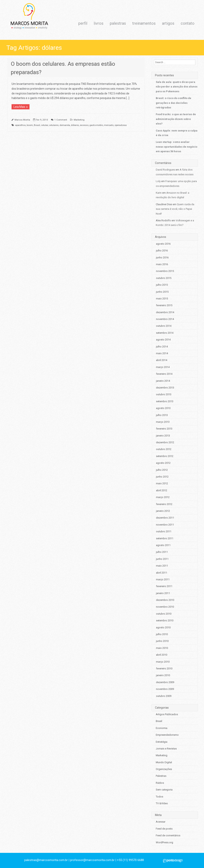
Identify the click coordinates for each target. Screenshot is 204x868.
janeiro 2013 (163, 436)
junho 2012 (162, 477)
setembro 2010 (165, 620)
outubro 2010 (164, 614)
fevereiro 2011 (164, 586)
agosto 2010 (163, 627)
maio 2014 (162, 353)
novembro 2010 (165, 607)
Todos (159, 797)
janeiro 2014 (163, 381)
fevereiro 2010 (164, 668)
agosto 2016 (163, 244)
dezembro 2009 (165, 682)
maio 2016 (162, 264)
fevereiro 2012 (164, 504)
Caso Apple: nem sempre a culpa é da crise (177, 133)
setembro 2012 (165, 456)
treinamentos (144, 23)
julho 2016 (162, 251)
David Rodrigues (165, 170)
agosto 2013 (163, 408)
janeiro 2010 (163, 675)
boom (30, 125)
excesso (84, 125)
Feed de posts (164, 829)
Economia (162, 728)
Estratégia (162, 742)
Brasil (37, 125)
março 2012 (163, 497)
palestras (118, 23)
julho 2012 (162, 470)
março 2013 (163, 422)
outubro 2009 (164, 696)
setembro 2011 (165, 538)
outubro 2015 (164, 278)
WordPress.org (164, 842)
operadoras (121, 125)
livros (99, 23)
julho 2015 (162, 285)
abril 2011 (162, 573)
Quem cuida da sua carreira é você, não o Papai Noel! (175, 209)
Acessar (161, 822)
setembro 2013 (165, 401)
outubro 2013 (164, 394)
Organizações (164, 769)
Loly (158, 181)
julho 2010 (162, 634)
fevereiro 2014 (164, 374)
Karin (159, 193)
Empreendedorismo (167, 735)
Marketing (79, 120)
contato (188, 23)
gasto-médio (96, 125)
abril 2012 (162, 490)
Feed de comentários (168, 835)
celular (45, 125)
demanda (65, 125)
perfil (83, 23)
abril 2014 (162, 360)
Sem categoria (164, 790)
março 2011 (163, 579)
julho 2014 (162, 347)
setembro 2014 (165, 333)
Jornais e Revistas (166, 749)
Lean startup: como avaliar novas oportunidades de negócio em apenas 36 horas (177, 147)
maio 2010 (162, 648)
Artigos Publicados (167, 714)
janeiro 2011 (163, 593)
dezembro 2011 (165, 518)
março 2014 (163, 367)
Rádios (160, 783)
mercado (109, 125)
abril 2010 (162, 655)
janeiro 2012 (163, 511)
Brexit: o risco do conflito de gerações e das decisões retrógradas (174, 103)
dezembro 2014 (165, 312)
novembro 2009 (165, 689)
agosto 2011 (163, 545)
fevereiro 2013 (164, 429)
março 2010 (163, 662)
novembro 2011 (165, 525)
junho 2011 (162, 559)
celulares (54, 125)
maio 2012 (162, 483)
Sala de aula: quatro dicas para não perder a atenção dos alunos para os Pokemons (177, 87)
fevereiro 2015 (164, 305)
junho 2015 (162, 292)
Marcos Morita (22, 120)
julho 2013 (162, 415)
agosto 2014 (163, 340)
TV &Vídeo (162, 803)
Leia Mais (19, 107)
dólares (75, 125)
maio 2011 (162, 566)
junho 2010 (162, 641)
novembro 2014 (165, 319)
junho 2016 (162, 257)
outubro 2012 (164, 449)
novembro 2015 (165, 271)
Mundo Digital (164, 762)
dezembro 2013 (165, 388)
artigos (168, 23)
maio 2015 (162, 299)
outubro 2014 (164, 326)
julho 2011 (162, 552)
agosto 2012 (163, 463)
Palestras (161, 776)
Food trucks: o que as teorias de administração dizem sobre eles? (176, 119)
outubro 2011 (164, 531)
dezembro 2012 (165, 442)
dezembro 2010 (165, 600)
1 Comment (61, 120)
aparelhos (20, 125)
